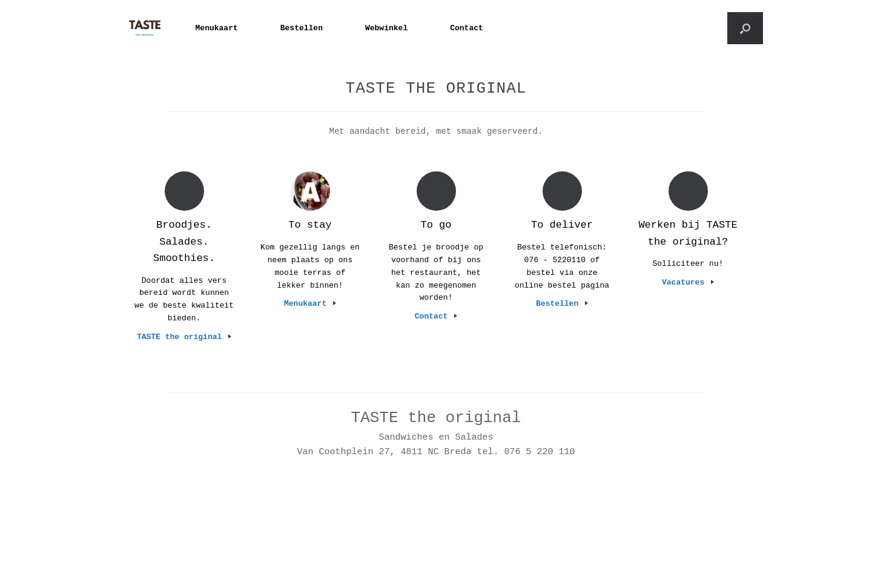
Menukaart (217, 28)
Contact (467, 28)
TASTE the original (184, 337)
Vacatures (688, 282)
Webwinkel (386, 28)
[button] (745, 28)
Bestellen (302, 28)
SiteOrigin (432, 553)
